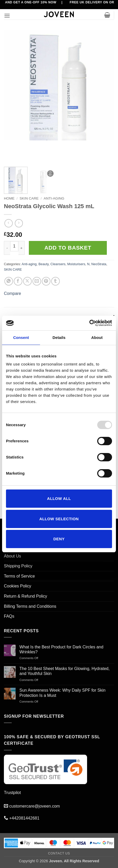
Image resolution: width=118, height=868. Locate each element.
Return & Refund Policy (25, 596)
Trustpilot (12, 793)
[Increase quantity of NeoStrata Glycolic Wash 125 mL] (22, 248)
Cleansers (58, 264)
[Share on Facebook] (18, 281)
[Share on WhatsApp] (9, 281)
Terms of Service (19, 576)
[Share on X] (27, 281)
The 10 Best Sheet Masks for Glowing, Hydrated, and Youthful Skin (65, 671)
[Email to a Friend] (37, 281)
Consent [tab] (21, 337)
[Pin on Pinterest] (46, 281)
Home (9, 198)
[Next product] (8, 223)
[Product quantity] (14, 246)
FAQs (9, 616)
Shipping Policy (18, 566)
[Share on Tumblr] (55, 281)
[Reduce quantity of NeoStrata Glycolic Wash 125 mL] (7, 248)
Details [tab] (59, 337)
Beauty (44, 264)
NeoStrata (99, 264)
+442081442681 (24, 818)
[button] (7, 16)
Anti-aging (54, 198)
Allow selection (59, 519)
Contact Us (59, 853)
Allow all (59, 498)
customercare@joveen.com (34, 806)
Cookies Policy (18, 586)
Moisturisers (76, 264)
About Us (12, 556)
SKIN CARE (29, 198)
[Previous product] (19, 223)
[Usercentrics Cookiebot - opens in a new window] (89, 323)
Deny (59, 539)
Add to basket (68, 248)
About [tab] (97, 337)
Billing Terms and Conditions (30, 606)
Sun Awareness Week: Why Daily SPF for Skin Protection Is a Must (63, 693)
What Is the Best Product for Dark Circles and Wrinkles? (61, 649)
